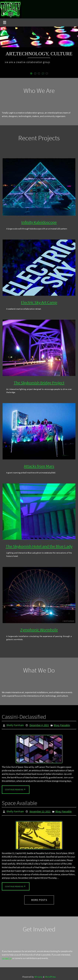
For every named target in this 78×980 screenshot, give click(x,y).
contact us (7, 958)
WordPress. (50, 977)
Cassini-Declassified (24, 717)
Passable (65, 725)
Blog (56, 725)
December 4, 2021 (39, 725)
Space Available (19, 803)
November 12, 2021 (40, 811)
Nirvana (38, 977)
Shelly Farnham (15, 725)
